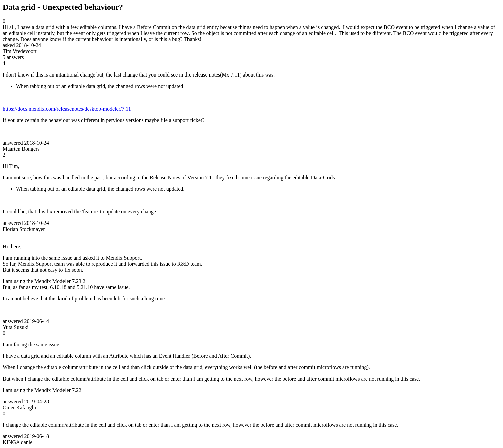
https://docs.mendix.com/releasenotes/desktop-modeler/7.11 (67, 109)
